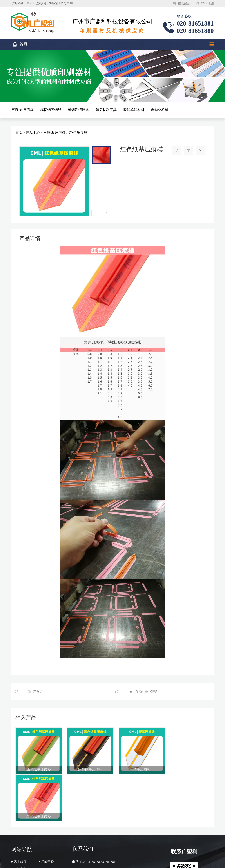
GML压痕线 (78, 133)
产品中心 (33, 133)
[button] (96, 213)
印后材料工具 (106, 110)
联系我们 (20, 827)
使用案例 (47, 820)
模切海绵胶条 (78, 110)
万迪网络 (205, 861)
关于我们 (20, 812)
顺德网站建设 (187, 861)
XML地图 (207, 3)
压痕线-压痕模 (22, 110)
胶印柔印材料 (134, 110)
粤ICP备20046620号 (163, 861)
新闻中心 (20, 820)
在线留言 (184, 3)
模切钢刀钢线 (51, 110)
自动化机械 (160, 110)
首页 (24, 44)
